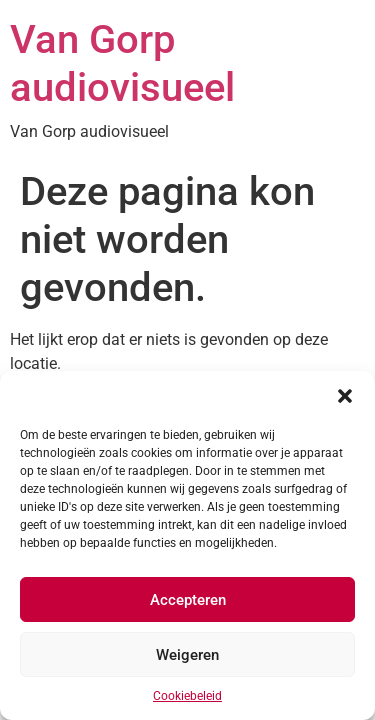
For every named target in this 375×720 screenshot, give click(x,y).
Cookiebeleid (187, 696)
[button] (345, 396)
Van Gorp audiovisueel (122, 63)
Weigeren (187, 655)
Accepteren (188, 600)
